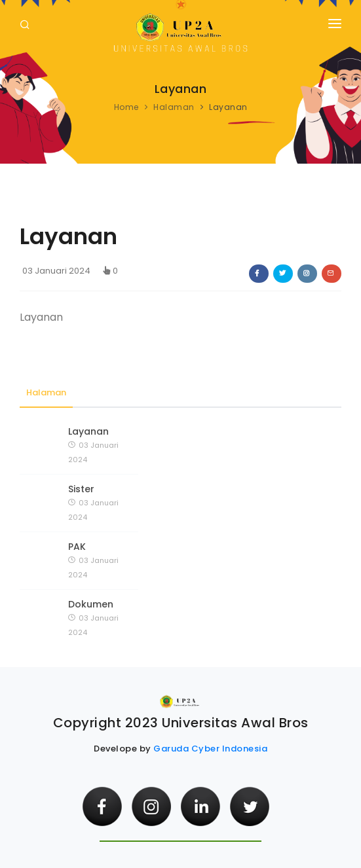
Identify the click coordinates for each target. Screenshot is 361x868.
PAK (77, 547)
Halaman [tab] (46, 392)
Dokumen (91, 604)
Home (126, 107)
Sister (81, 489)
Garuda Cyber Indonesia (210, 749)
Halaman (174, 107)
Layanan (88, 431)
